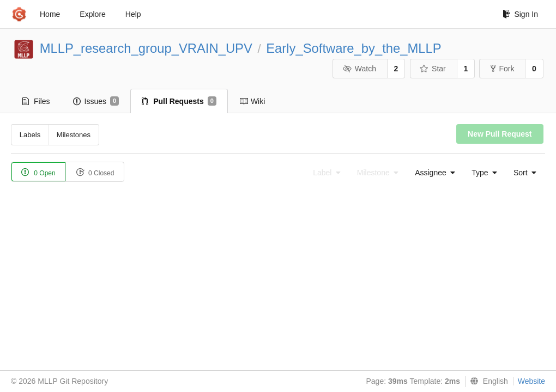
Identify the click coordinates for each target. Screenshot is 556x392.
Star (433, 69)
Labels (30, 135)
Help (133, 14)
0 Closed (95, 172)
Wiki (252, 101)
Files (36, 101)
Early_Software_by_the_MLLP (353, 48)
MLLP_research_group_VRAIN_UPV (146, 48)
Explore (92, 14)
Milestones (74, 135)
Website (531, 381)
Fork (502, 69)
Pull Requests (179, 101)
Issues (96, 101)
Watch (359, 69)
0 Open (38, 172)
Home (50, 14)
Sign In (520, 14)
